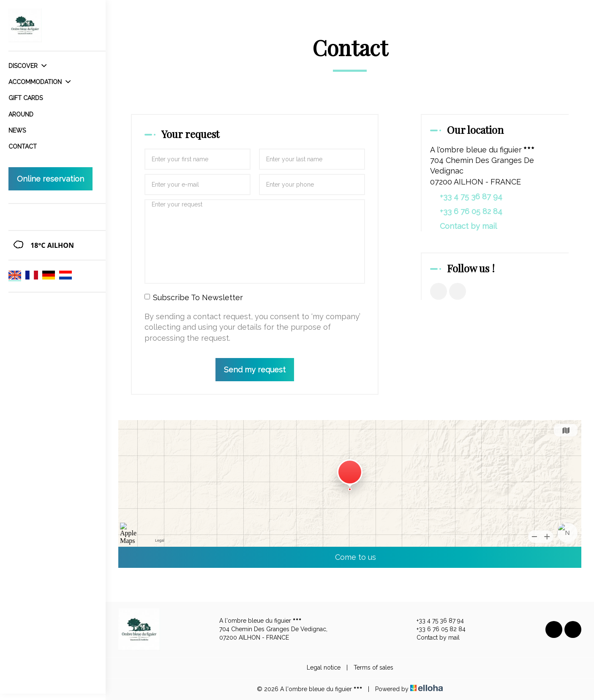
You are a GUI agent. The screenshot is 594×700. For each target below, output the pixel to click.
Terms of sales (373, 667)
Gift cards (26, 98)
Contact (23, 147)
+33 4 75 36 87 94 (435, 621)
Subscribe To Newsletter (194, 297)
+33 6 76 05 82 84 (436, 629)
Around (21, 114)
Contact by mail (468, 226)
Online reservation (50, 179)
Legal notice (324, 667)
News (17, 130)
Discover (27, 66)
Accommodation (40, 82)
